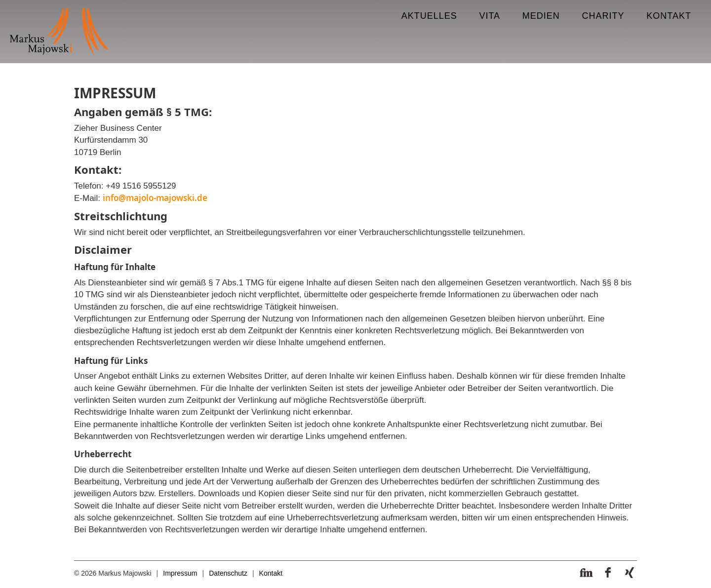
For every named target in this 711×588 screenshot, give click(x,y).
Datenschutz (228, 573)
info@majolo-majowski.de (155, 198)
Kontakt (271, 573)
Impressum (180, 573)
